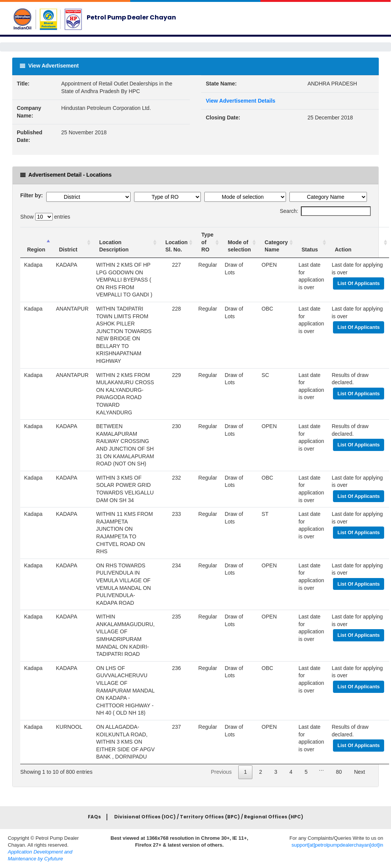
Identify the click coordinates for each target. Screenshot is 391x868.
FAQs (94, 817)
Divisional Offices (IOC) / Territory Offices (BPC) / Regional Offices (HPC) (209, 817)
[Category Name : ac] (276, 242)
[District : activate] (72, 242)
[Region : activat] (36, 242)
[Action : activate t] (359, 242)
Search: (325, 211)
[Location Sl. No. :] (176, 242)
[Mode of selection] (239, 242)
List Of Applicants (359, 283)
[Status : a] (311, 242)
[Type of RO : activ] (208, 242)
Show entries (45, 217)
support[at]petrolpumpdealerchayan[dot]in (338, 845)
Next (359, 772)
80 (339, 772)
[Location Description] (125, 242)
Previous (221, 772)
